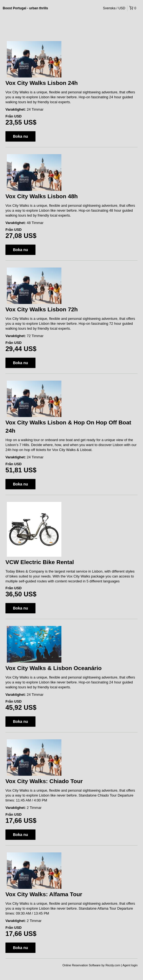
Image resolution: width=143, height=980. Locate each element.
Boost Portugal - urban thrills (25, 8)
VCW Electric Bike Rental (40, 562)
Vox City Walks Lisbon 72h (42, 309)
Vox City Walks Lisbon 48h (42, 196)
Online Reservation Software (82, 965)
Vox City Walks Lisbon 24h (42, 83)
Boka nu (20, 136)
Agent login (130, 965)
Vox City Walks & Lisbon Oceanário (53, 668)
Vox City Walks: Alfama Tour (44, 894)
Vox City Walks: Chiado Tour (44, 781)
